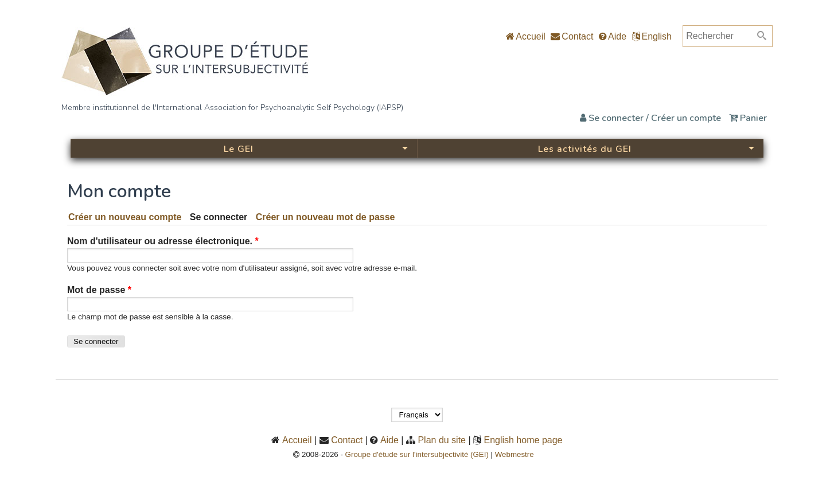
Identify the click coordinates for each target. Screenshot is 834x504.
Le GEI (239, 149)
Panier (748, 118)
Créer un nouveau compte (125, 217)
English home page (523, 440)
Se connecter (221, 217)
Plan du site (442, 440)
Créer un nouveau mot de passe (326, 217)
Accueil (526, 36)
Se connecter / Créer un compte (650, 118)
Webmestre (518, 454)
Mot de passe (99, 290)
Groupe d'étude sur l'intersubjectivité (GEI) (417, 454)
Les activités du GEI (585, 149)
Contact (572, 36)
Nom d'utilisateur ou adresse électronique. (163, 241)
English (657, 36)
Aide (613, 36)
